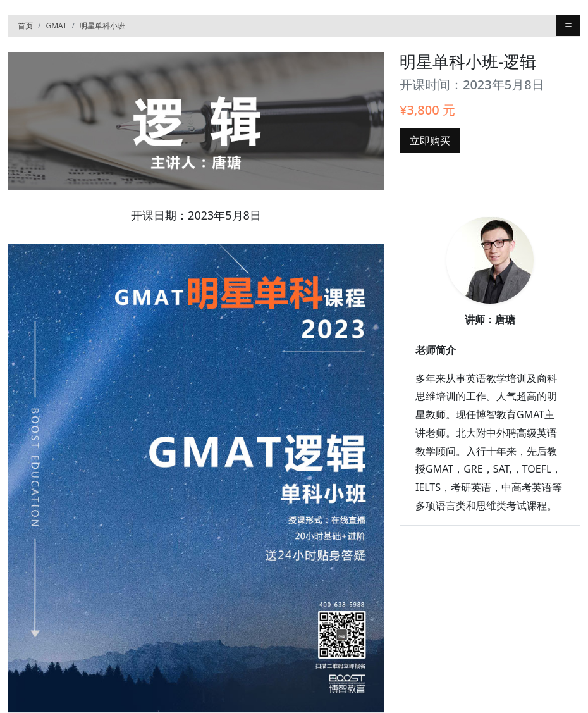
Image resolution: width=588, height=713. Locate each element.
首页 (25, 26)
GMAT (56, 26)
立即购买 (430, 140)
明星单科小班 (102, 26)
